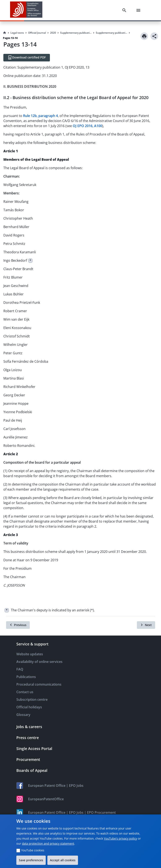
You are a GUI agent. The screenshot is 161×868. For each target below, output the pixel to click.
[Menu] (139, 10)
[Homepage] (5, 33)
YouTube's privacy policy (120, 838)
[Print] (144, 36)
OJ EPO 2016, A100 (87, 126)
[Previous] (18, 625)
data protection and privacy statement (48, 843)
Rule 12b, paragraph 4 (40, 116)
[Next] (146, 625)
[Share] (154, 36)
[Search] (125, 10)
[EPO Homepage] (26, 10)
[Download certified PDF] (27, 58)
